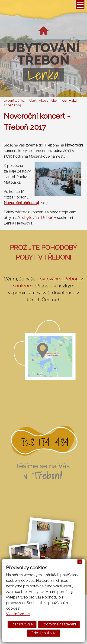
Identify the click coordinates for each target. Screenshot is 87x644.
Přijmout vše (22, 624)
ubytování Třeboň (38, 218)
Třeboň (32, 101)
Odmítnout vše (43, 633)
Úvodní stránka (14, 101)
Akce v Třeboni (49, 101)
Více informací (18, 614)
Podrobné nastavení (59, 624)
